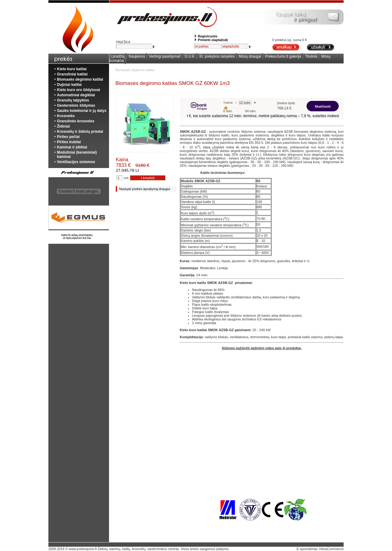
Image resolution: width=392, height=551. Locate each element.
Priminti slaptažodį (213, 40)
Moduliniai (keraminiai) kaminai (77, 155)
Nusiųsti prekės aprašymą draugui (145, 189)
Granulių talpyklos (73, 100)
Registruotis (208, 36)
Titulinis (311, 56)
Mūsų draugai (250, 56)
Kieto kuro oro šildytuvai (79, 90)
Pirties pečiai (68, 137)
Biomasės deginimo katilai (80, 79)
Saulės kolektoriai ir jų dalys (82, 111)
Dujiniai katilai (69, 85)
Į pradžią (118, 56)
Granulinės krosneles (76, 121)
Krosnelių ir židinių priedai (80, 132)
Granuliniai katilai (72, 74)
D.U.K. (190, 56)
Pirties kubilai (69, 142)
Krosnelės (66, 116)
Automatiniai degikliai (76, 95)
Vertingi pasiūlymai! (165, 56)
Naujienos (137, 56)
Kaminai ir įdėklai (72, 147)
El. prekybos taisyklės (217, 56)
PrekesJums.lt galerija (283, 56)
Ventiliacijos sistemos (76, 162)
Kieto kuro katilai (72, 69)
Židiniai (63, 126)
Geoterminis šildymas (76, 105)
